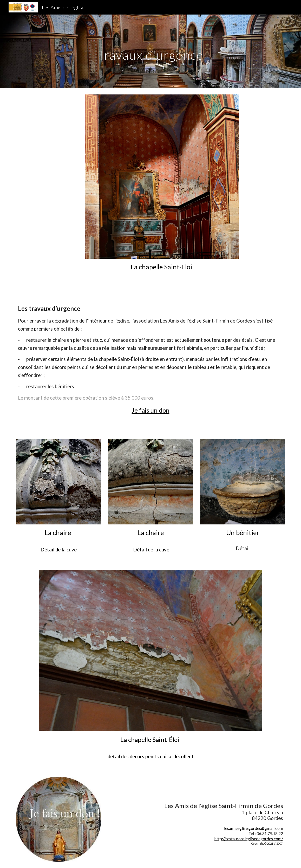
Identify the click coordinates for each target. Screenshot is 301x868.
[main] (150, 51)
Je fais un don (151, 410)
